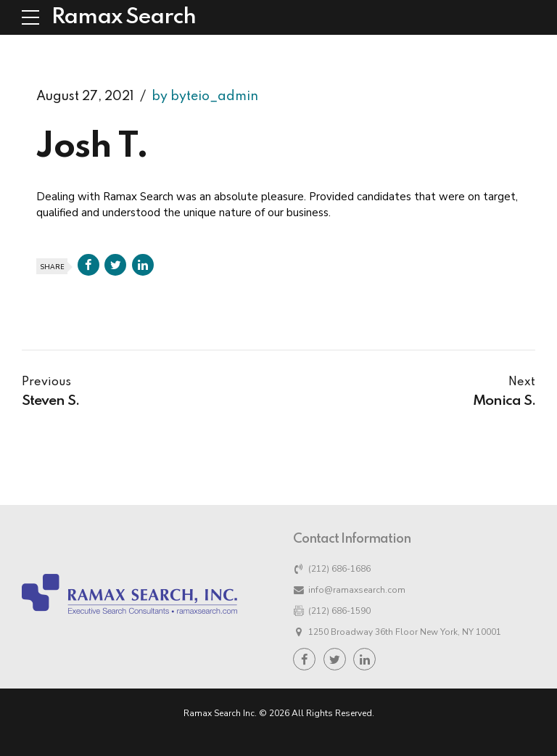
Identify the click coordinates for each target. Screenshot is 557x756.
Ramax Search (124, 17)
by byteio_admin (205, 96)
